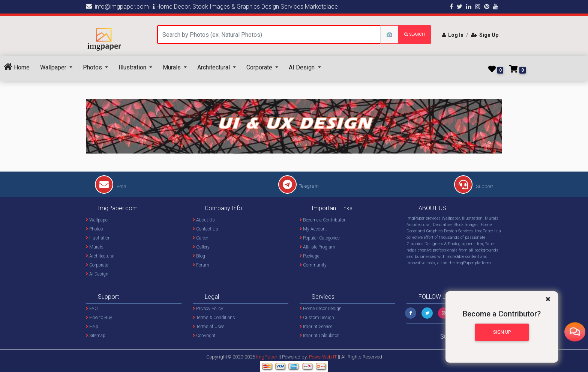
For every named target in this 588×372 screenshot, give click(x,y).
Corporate (260, 67)
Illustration (133, 67)
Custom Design (317, 318)
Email (112, 186)
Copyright (204, 336)
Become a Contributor (322, 220)
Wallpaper (54, 67)
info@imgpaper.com (117, 7)
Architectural (214, 67)
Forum (201, 265)
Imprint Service (316, 327)
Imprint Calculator (319, 336)
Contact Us (205, 229)
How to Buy (99, 318)
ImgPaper (267, 357)
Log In (453, 35)
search (415, 34)
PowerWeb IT (323, 357)
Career (200, 238)
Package (309, 256)
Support (474, 186)
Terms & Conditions (214, 318)
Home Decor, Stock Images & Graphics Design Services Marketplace (245, 7)
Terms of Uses (209, 327)
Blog (199, 256)
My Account (313, 229)
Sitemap (96, 336)
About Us (204, 220)
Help (92, 327)
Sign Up (485, 35)
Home (17, 67)
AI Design (302, 67)
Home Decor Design (321, 309)
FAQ (92, 309)
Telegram (298, 186)
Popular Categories (320, 238)
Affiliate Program (317, 247)
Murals (172, 67)
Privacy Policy (208, 309)
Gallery (201, 247)
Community (313, 265)
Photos (93, 67)
